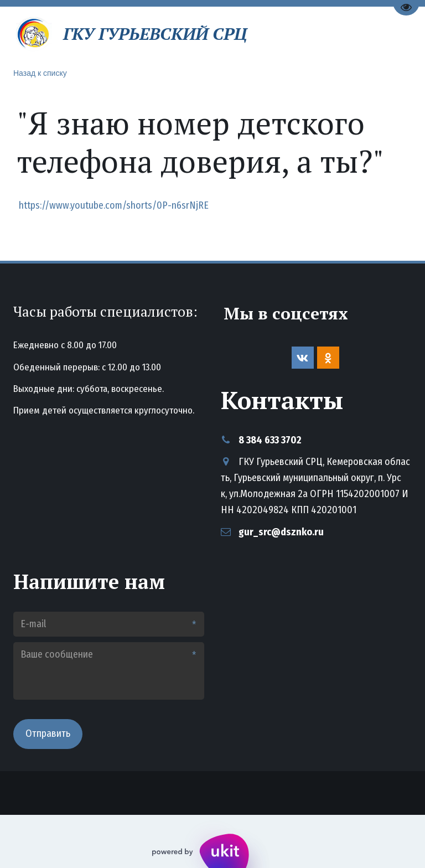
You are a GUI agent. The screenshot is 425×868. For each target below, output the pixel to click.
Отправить (48, 733)
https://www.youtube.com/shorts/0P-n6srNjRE (113, 205)
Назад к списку (40, 73)
